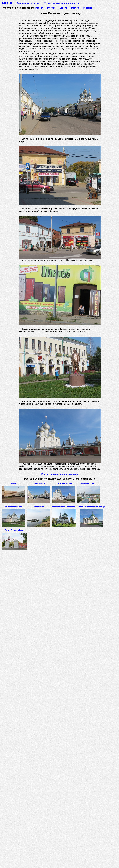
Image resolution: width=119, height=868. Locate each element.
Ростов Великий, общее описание (60, 474)
